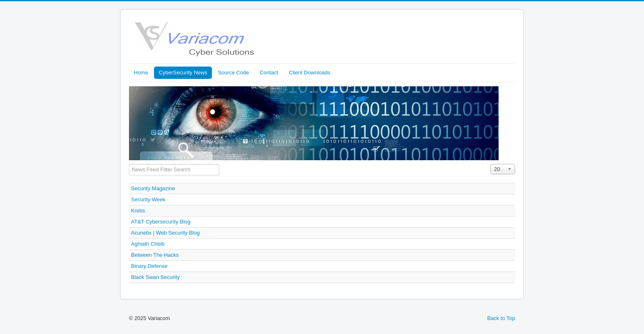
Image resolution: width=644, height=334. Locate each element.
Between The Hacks (155, 255)
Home (141, 73)
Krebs (138, 211)
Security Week (148, 199)
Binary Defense (149, 266)
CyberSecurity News (183, 73)
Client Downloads (309, 73)
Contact (269, 73)
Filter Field (129, 164)
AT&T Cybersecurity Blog (161, 222)
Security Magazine (153, 188)
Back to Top (501, 318)
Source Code (233, 73)
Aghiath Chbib (148, 244)
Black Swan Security (155, 277)
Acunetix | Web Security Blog (165, 233)
